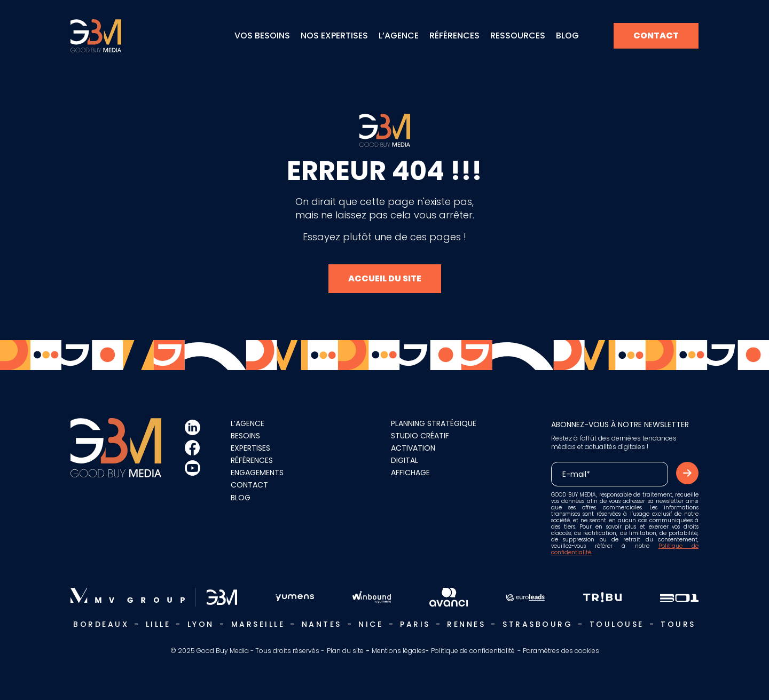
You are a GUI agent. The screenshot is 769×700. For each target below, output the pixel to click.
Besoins (245, 427)
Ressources (518, 36)
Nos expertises (334, 36)
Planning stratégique (434, 414)
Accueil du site (385, 274)
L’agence (399, 36)
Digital (405, 451)
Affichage (410, 463)
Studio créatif (420, 427)
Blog (567, 36)
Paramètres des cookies (561, 642)
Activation (413, 439)
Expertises (250, 439)
